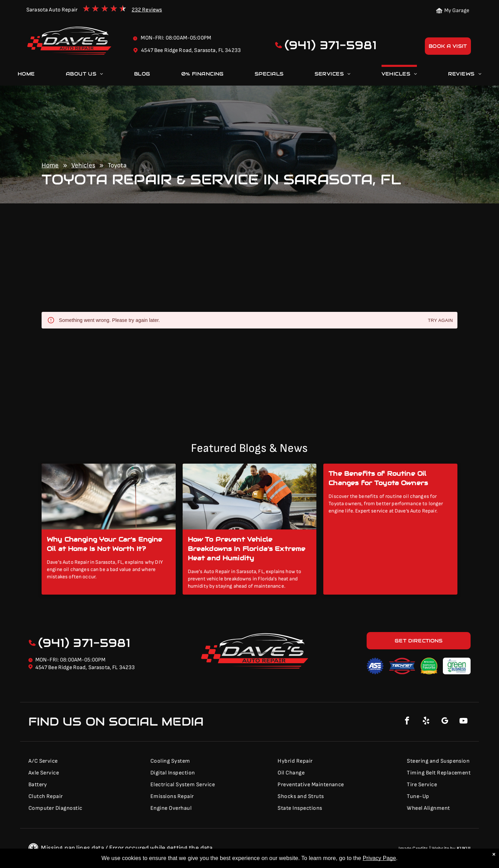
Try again (440, 321)
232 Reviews (147, 10)
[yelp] (426, 722)
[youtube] (463, 722)
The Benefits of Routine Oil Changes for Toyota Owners (378, 478)
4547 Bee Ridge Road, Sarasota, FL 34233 (85, 668)
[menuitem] (26, 75)
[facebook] (407, 722)
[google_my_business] (445, 722)
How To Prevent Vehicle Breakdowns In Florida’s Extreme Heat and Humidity (247, 549)
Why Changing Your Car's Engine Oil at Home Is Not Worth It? (105, 544)
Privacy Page (379, 858)
